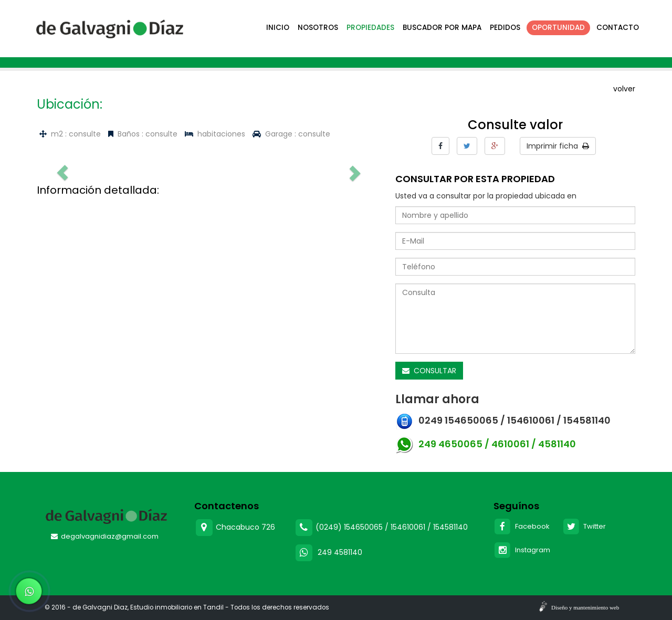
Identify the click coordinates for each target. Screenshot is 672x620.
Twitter (584, 526)
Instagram (522, 550)
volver (624, 89)
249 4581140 (340, 552)
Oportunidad (558, 28)
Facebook (522, 526)
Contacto (618, 28)
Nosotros (318, 28)
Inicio (278, 28)
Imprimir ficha (558, 146)
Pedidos (505, 28)
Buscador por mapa (442, 28)
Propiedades (370, 28)
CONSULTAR (429, 371)
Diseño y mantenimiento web (585, 607)
